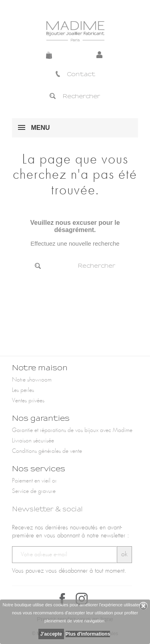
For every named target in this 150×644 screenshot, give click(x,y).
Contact (75, 74)
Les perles (23, 390)
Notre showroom (32, 380)
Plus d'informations (88, 634)
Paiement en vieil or (34, 481)
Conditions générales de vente (47, 451)
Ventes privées (28, 401)
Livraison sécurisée (33, 441)
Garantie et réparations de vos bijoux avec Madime (72, 430)
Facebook (62, 599)
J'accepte (51, 634)
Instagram (82, 599)
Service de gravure (34, 491)
